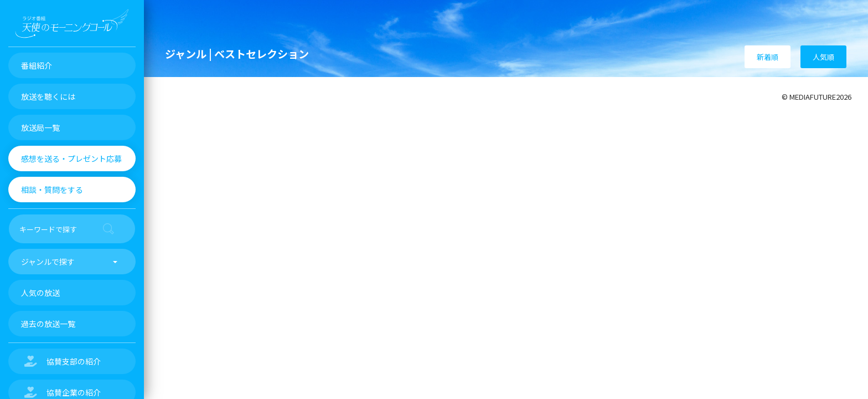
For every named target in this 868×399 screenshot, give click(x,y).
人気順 (823, 57)
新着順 (768, 57)
